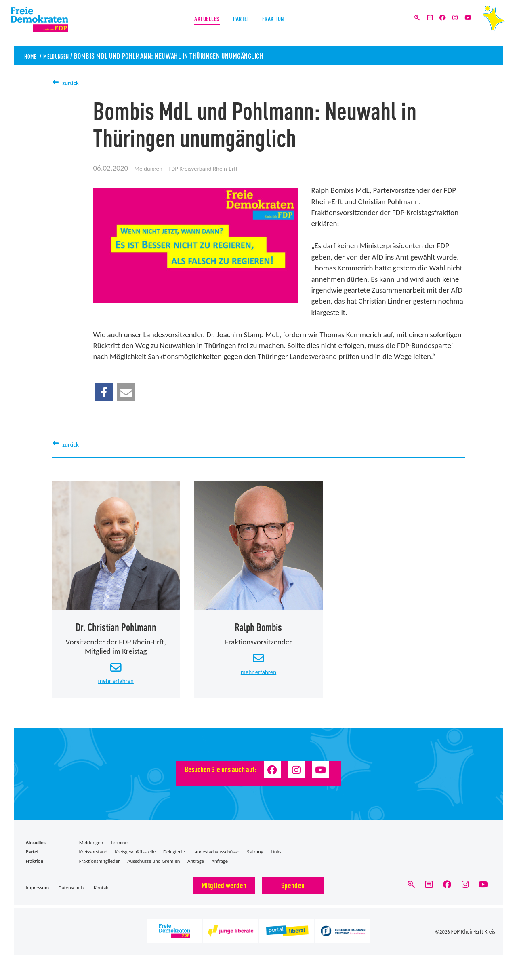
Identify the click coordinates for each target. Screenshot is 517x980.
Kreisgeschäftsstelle (135, 857)
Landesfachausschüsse (216, 857)
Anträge (196, 867)
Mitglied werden (224, 890)
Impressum (38, 893)
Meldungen (64, 55)
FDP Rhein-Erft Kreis (474, 940)
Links (276, 857)
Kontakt (102, 893)
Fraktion (282, 24)
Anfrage (220, 867)
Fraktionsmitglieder (100, 867)
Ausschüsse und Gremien (153, 867)
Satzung (255, 857)
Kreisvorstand (93, 857)
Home (32, 55)
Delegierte (174, 857)
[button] (104, 392)
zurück (73, 83)
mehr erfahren (116, 686)
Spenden (293, 890)
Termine (119, 848)
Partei (241, 24)
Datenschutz (71, 893)
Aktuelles (199, 24)
